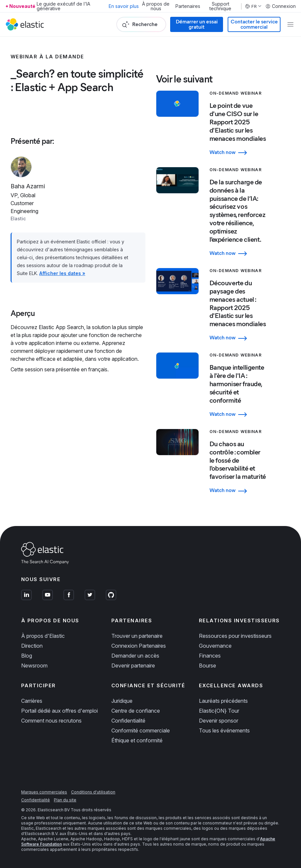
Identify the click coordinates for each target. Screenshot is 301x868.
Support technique (220, 6)
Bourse (207, 666)
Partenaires (188, 6)
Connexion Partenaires (139, 646)
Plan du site (65, 800)
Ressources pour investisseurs (235, 636)
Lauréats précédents (223, 701)
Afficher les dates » (62, 273)
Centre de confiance (136, 711)
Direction (32, 646)
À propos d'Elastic (43, 636)
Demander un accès (135, 656)
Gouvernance (215, 646)
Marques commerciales (44, 792)
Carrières (32, 701)
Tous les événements (224, 730)
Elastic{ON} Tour (219, 711)
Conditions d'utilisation (93, 792)
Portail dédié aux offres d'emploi (59, 711)
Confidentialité (128, 721)
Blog (27, 656)
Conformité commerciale (141, 730)
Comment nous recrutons (51, 721)
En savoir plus (124, 6)
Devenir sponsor (219, 721)
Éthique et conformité (137, 740)
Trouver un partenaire (137, 636)
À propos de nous (156, 6)
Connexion (281, 6)
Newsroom (34, 666)
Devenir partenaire (133, 666)
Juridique (122, 701)
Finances (210, 656)
